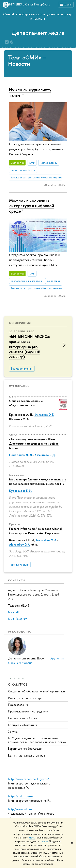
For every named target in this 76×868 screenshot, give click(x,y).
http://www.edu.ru (20, 809)
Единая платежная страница (26, 755)
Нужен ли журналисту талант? (30, 92)
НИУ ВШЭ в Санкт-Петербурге (30, 5)
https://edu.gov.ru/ (21, 796)
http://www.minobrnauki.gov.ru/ (29, 779)
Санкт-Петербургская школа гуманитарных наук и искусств (38, 16)
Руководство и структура (25, 698)
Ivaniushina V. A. (47, 540)
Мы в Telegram (18, 619)
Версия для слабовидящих (25, 749)
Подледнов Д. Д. (21, 455)
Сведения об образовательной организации (37, 691)
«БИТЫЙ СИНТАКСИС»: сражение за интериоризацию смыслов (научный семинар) (30, 347)
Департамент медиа (38, 33)
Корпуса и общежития (23, 725)
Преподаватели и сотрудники (28, 711)
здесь (32, 838)
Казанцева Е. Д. (45, 455)
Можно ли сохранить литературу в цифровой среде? (32, 206)
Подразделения (18, 705)
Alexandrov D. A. (20, 544)
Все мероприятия (22, 369)
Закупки (13, 732)
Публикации (19, 386)
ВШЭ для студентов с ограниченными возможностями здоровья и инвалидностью (37, 740)
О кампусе (18, 684)
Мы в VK (14, 612)
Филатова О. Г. (44, 415)
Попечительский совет (24, 718)
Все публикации (20, 565)
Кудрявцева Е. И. (20, 491)
